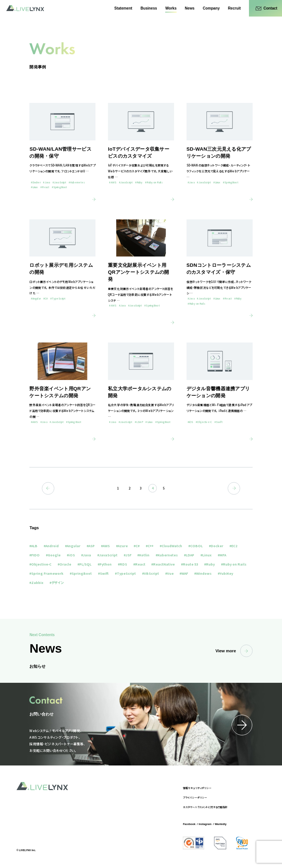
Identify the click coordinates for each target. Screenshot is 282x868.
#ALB (33, 546)
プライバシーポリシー (195, 797)
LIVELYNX (25, 8)
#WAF (184, 573)
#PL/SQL (84, 564)
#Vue (169, 573)
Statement (123, 8)
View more (234, 651)
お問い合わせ (41, 714)
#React (139, 564)
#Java (86, 555)
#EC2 (233, 546)
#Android (51, 546)
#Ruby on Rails (234, 564)
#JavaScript (107, 555)
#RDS (122, 564)
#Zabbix (36, 583)
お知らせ (37, 666)
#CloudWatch (171, 546)
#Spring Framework (46, 573)
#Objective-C (40, 564)
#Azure (122, 546)
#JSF (128, 555)
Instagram (205, 824)
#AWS (105, 546)
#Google (53, 555)
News (189, 8)
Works (171, 8)
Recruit (234, 8)
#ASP (91, 546)
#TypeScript (125, 573)
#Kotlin (143, 555)
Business (149, 8)
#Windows (203, 573)
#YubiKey (225, 573)
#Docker (216, 546)
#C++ (150, 546)
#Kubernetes (167, 555)
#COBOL (196, 546)
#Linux (206, 555)
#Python (105, 564)
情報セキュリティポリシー (197, 788)
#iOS (71, 555)
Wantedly (221, 824)
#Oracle (64, 564)
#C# (137, 546)
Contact (270, 8)
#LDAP (189, 555)
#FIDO (35, 555)
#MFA (222, 555)
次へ (234, 488)
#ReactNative (163, 564)
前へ (48, 488)
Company (211, 8)
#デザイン (57, 583)
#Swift (103, 573)
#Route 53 (189, 564)
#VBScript (151, 573)
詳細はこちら (242, 725)
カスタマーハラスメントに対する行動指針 (205, 807)
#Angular (73, 546)
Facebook (189, 824)
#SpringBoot (81, 573)
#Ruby (209, 564)
